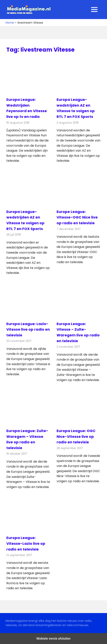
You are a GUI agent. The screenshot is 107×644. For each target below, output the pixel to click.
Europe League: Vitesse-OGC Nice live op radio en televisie (77, 217)
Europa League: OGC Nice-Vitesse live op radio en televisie (76, 437)
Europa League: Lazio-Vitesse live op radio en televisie (28, 330)
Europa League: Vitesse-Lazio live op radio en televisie (26, 543)
